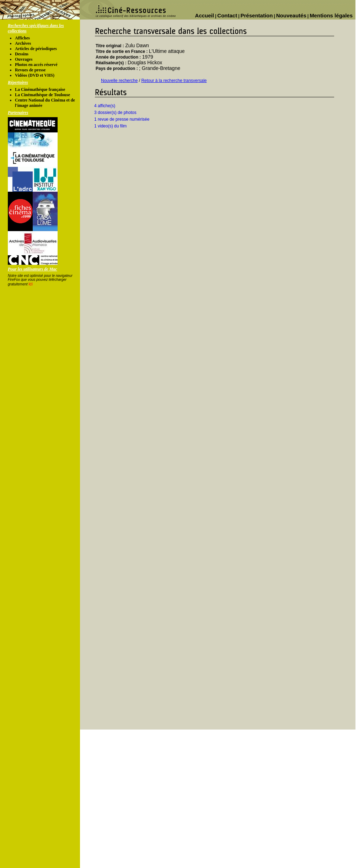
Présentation (257, 15)
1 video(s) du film (110, 126)
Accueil (205, 15)
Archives (23, 43)
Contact (227, 15)
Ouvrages (24, 59)
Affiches (22, 38)
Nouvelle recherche (119, 81)
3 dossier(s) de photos (115, 113)
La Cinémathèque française (40, 89)
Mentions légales (331, 15)
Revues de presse (30, 70)
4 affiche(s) (105, 106)
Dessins (22, 54)
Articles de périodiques (36, 49)
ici (30, 284)
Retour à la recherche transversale (174, 81)
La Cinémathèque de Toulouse (42, 95)
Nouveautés (291, 15)
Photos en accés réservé (36, 65)
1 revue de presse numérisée (122, 119)
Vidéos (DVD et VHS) (35, 75)
